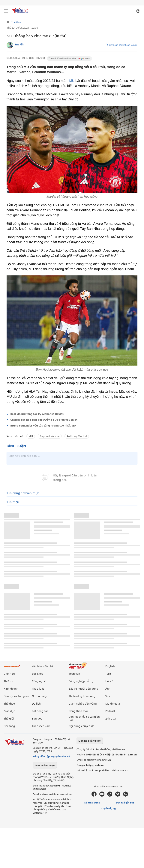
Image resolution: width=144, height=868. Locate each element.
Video (109, 696)
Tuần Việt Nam (41, 726)
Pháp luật (38, 689)
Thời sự (8, 681)
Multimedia (113, 704)
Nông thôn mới (78, 711)
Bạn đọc (37, 719)
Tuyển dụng (108, 808)
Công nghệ (39, 681)
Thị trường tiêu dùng (82, 696)
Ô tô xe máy (39, 696)
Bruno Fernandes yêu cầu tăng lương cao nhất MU (43, 425)
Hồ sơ (109, 681)
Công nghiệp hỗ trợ (81, 681)
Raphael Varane (50, 436)
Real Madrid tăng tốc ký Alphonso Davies (37, 414)
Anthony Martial (77, 436)
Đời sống (9, 726)
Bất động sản (40, 711)
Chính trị (9, 674)
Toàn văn (74, 674)
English (110, 666)
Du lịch (36, 704)
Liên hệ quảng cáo (90, 741)
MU (72, 81)
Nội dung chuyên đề (81, 726)
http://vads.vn (95, 765)
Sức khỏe (37, 674)
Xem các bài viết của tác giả (123, 45)
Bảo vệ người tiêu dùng (83, 689)
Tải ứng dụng (92, 803)
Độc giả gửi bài (125, 803)
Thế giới (9, 719)
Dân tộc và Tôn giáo (16, 696)
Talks (108, 674)
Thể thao (16, 22)
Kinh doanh (11, 689)
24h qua (111, 719)
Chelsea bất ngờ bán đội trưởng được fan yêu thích (44, 420)
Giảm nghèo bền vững (83, 704)
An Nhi (20, 44)
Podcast (110, 711)
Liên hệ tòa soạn (45, 765)
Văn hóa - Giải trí (42, 666)
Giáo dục (9, 711)
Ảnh (108, 689)
